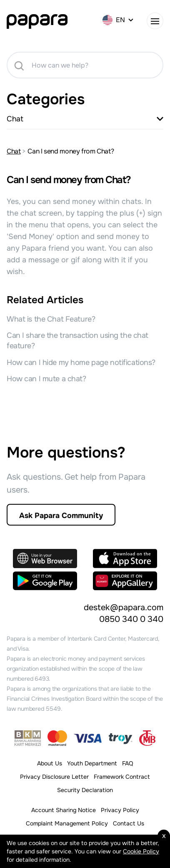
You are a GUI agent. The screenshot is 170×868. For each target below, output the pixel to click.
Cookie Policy (141, 851)
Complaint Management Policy (67, 823)
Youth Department (92, 763)
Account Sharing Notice (64, 810)
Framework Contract (122, 777)
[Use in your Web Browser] (45, 559)
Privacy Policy (120, 810)
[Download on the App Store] (125, 559)
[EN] (119, 20)
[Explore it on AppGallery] (125, 581)
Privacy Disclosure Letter (54, 777)
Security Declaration (85, 790)
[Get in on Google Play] (45, 581)
